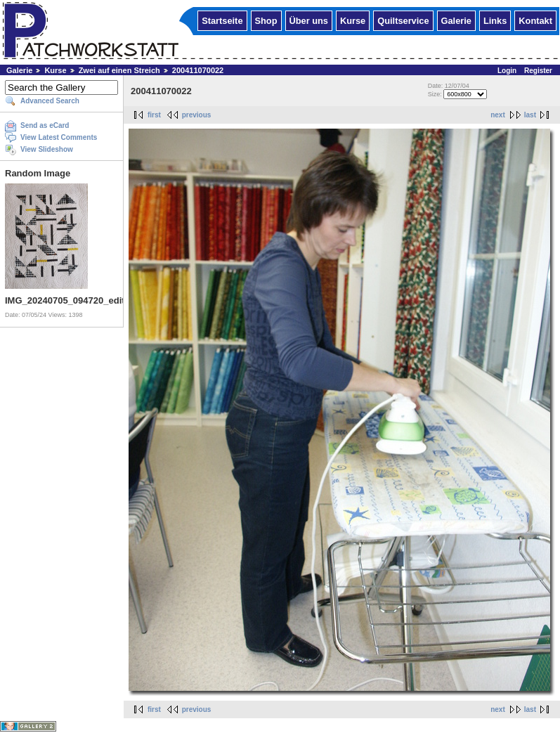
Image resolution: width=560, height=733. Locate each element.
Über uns (309, 20)
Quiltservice (403, 20)
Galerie (456, 20)
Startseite (222, 20)
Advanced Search (50, 101)
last (530, 115)
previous (197, 115)
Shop (266, 20)
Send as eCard (45, 125)
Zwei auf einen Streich (119, 70)
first (154, 115)
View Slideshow (47, 149)
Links (495, 20)
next (498, 115)
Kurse (353, 20)
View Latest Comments (59, 137)
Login (507, 71)
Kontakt (535, 20)
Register (538, 71)
